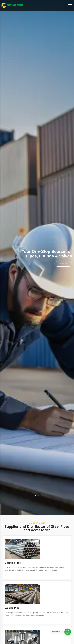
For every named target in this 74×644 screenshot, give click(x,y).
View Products (63, 264)
